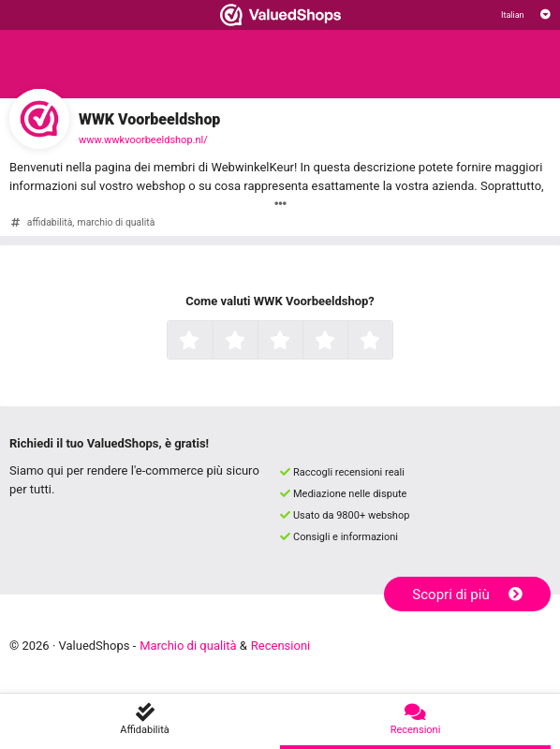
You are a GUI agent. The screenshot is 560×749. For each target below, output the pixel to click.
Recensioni (280, 646)
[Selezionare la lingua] (526, 15)
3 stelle (301, 342)
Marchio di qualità (188, 646)
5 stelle (391, 342)
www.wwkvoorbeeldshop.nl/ (143, 140)
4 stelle (346, 342)
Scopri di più (467, 595)
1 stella (210, 342)
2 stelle (256, 342)
